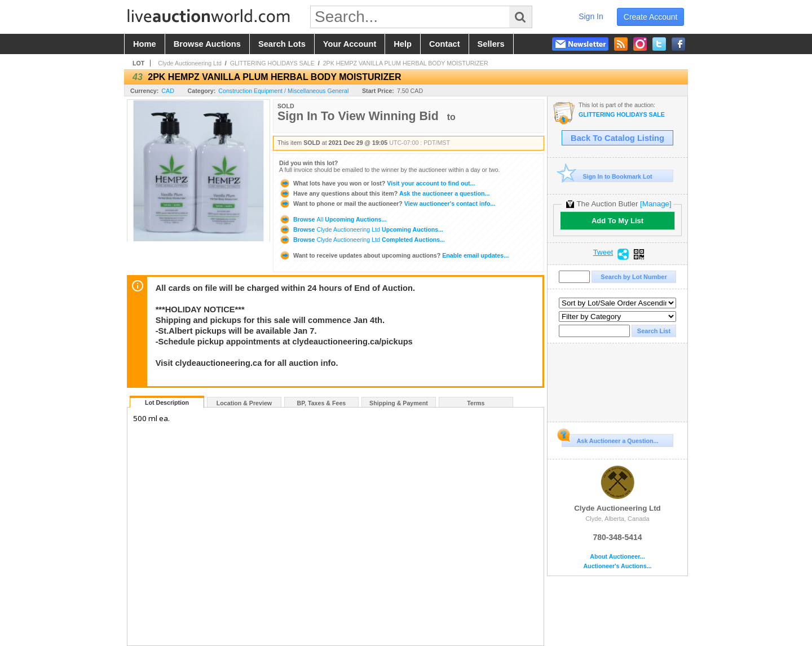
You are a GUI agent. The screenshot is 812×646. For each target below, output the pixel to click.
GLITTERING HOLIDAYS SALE (272, 63)
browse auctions (207, 44)
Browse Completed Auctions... (362, 240)
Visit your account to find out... (377, 183)
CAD (168, 91)
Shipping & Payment (399, 403)
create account (651, 17)
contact (445, 44)
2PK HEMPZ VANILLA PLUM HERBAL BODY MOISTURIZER (406, 63)
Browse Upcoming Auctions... (333, 219)
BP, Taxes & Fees (322, 403)
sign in (591, 16)
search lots (282, 44)
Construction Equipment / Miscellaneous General (283, 91)
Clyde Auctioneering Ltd (190, 63)
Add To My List (617, 221)
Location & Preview (244, 403)
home (145, 44)
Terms (476, 403)
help (403, 44)
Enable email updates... (394, 255)
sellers (491, 44)
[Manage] (656, 204)
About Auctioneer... (617, 557)
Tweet (603, 253)
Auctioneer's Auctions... (617, 566)
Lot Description (167, 402)
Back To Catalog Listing (617, 138)
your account (350, 44)
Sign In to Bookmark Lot (607, 176)
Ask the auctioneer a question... (384, 193)
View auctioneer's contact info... (387, 203)
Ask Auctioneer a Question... (610, 439)
